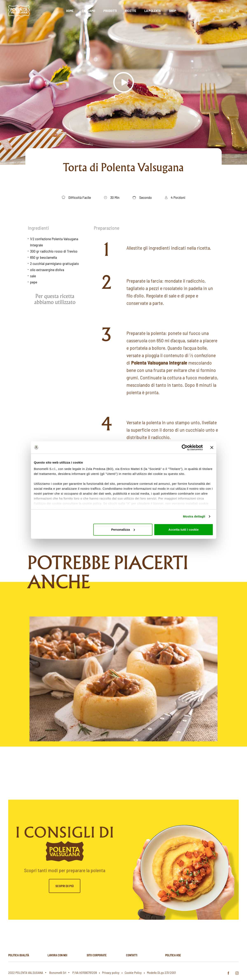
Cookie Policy (133, 972)
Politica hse (173, 955)
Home (70, 11)
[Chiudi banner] (212, 447)
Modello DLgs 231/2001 (161, 972)
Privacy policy (111, 972)
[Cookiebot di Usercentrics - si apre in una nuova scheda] (185, 447)
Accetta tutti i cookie (184, 530)
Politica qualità (19, 955)
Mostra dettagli (194, 516)
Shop (173, 11)
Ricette (131, 11)
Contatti (132, 955)
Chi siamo (88, 11)
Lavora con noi (57, 955)
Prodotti (110, 11)
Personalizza (123, 530)
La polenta (153, 11)
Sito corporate (97, 955)
